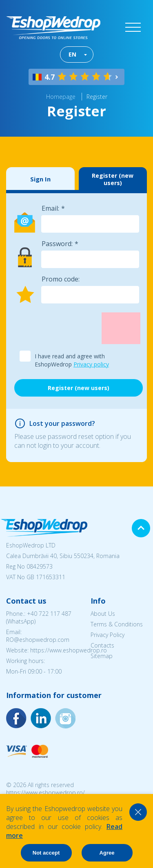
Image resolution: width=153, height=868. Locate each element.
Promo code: (61, 279)
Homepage (61, 97)
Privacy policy (91, 364)
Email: (50, 208)
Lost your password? (62, 423)
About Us (103, 614)
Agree (107, 853)
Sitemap (102, 656)
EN (72, 54)
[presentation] (76, 328)
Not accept (46, 853)
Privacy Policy (108, 635)
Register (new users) (113, 179)
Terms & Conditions (117, 624)
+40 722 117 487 (49, 614)
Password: (57, 244)
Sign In (40, 179)
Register (97, 97)
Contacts (102, 645)
